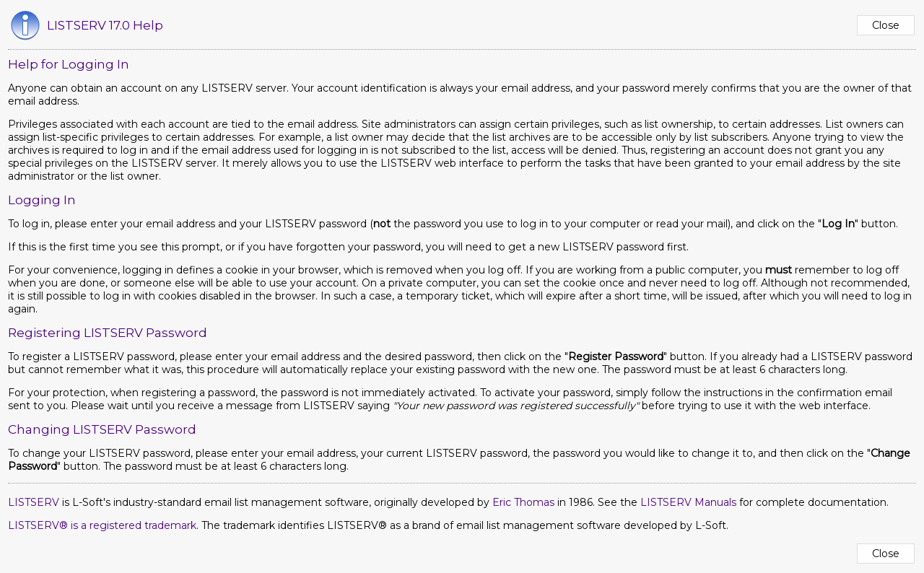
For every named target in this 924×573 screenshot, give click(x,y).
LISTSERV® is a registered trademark (102, 525)
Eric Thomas (523, 502)
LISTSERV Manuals (688, 502)
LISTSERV (34, 502)
